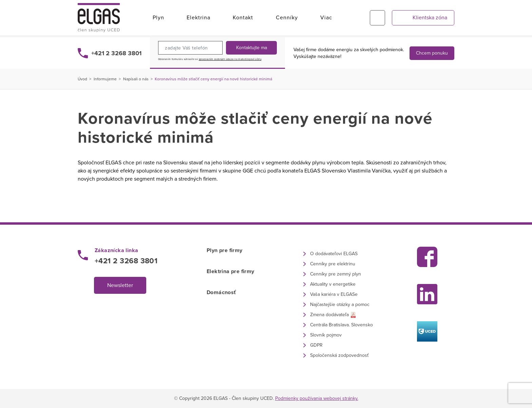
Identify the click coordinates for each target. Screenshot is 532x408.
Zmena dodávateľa (329, 315)
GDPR (316, 345)
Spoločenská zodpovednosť (339, 355)
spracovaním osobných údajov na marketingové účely (230, 59)
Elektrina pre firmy (231, 271)
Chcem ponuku (432, 53)
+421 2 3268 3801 (116, 53)
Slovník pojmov (326, 335)
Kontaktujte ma (252, 48)
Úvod (82, 79)
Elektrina (198, 18)
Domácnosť (221, 292)
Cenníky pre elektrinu (333, 264)
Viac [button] (326, 18)
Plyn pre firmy (225, 250)
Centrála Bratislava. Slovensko (341, 325)
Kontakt (243, 18)
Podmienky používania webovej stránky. (317, 398)
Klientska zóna (430, 18)
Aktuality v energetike (333, 284)
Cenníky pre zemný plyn (336, 274)
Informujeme (105, 79)
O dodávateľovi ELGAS (334, 254)
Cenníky (287, 18)
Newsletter (120, 285)
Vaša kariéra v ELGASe (334, 294)
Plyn (158, 18)
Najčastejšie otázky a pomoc (340, 304)
